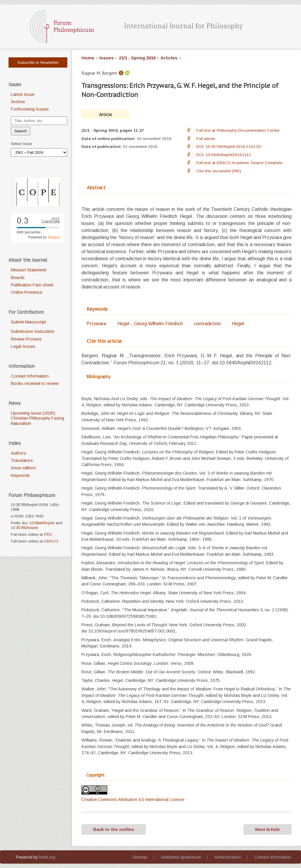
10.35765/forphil (24, 528)
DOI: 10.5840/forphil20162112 (224, 155)
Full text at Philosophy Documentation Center (238, 130)
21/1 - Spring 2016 (137, 58)
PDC (48, 534)
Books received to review (35, 383)
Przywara (96, 324)
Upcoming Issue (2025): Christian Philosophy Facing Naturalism (37, 418)
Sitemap (140, 857)
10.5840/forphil (42, 523)
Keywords (20, 475)
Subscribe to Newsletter (38, 62)
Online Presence (27, 292)
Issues (107, 58)
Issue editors (23, 468)
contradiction (207, 324)
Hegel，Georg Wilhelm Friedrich (150, 324)
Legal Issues (23, 346)
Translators (22, 460)
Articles (169, 58)
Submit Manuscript (28, 322)
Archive (18, 102)
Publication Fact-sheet (32, 285)
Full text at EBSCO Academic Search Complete (239, 163)
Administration (228, 857)
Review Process (26, 339)
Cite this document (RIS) (219, 171)
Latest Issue (23, 94)
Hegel (238, 324)
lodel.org (47, 857)
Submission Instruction (33, 331)
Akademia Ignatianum (181, 857)
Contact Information (30, 376)
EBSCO (51, 541)
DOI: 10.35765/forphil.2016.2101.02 (229, 147)
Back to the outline (114, 829)
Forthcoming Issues (30, 109)
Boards (18, 278)
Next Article (267, 829)
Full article (206, 139)
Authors (19, 453)
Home (88, 58)
